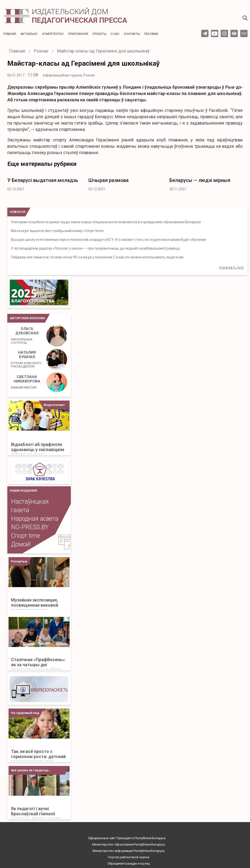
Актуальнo (29, 34)
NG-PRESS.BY (30, 527)
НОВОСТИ (18, 212)
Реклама (151, 34)
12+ (244, 33)
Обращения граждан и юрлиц (129, 863)
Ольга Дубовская (27, 336)
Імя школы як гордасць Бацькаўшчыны (30, 772)
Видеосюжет (54, 405)
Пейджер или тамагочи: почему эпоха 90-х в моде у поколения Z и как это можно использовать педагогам (97, 257)
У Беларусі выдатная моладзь (43, 180)
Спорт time (26, 536)
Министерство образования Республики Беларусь (129, 844)
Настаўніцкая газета (30, 506)
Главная (10, 34)
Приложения (78, 34)
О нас (115, 34)
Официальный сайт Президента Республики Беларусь (127, 838)
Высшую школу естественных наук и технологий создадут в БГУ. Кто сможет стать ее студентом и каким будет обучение (109, 240)
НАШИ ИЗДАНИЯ (23, 491)
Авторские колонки (27, 318)
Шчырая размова (109, 180)
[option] (44, 183)
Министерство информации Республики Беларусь (129, 851)
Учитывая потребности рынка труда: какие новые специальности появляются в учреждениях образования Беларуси (106, 222)
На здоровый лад (25, 713)
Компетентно (53, 34)
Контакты (132, 34)
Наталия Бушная (27, 359)
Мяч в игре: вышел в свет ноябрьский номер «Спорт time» (57, 231)
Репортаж (19, 561)
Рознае (89, 75)
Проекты (99, 34)
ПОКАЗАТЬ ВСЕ (231, 268)
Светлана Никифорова (26, 382)
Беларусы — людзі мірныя (200, 180)
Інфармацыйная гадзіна (62, 75)
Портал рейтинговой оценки (129, 857)
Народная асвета (35, 519)
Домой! (21, 544)
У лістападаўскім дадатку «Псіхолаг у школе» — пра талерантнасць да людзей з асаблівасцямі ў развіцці (95, 248)
